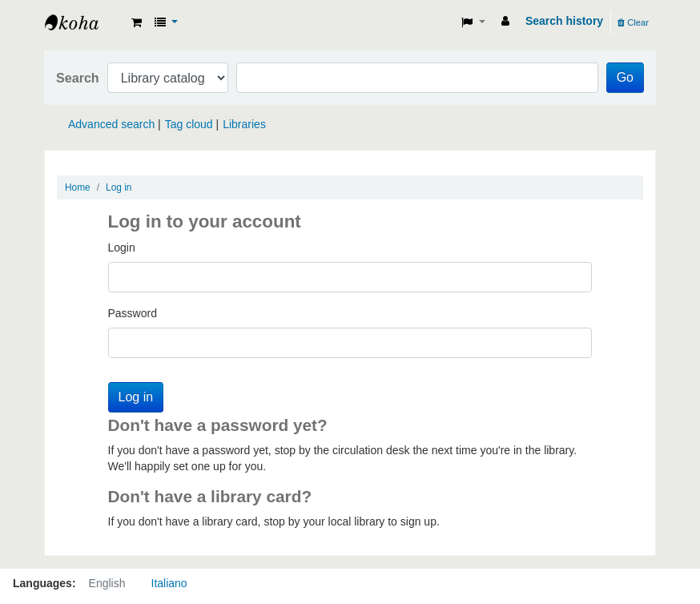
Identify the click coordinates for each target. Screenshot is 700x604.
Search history (564, 21)
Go (625, 77)
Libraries (244, 124)
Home (78, 187)
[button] (137, 22)
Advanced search (111, 124)
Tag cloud (189, 124)
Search (78, 78)
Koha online (85, 22)
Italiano (169, 583)
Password (133, 313)
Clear (633, 22)
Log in (119, 187)
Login (122, 248)
